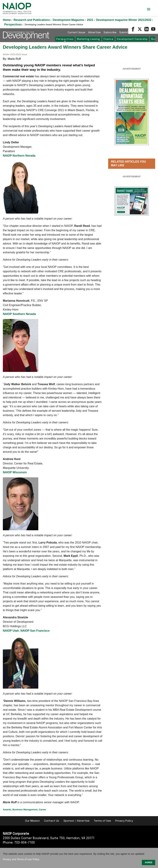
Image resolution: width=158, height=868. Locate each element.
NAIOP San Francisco (35, 631)
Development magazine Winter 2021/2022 (124, 20)
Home (7, 20)
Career (42, 810)
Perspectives (13, 25)
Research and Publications (32, 20)
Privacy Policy (124, 821)
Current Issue (76, 33)
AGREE (149, 863)
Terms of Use (102, 821)
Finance (109, 39)
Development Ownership (132, 39)
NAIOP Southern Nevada (19, 314)
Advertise (94, 33)
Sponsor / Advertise (77, 821)
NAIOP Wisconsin (15, 472)
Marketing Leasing (88, 39)
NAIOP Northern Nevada (19, 156)
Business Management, (25, 810)
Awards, (7, 810)
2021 (90, 20)
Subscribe (110, 33)
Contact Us (52, 821)
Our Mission (32, 821)
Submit (124, 33)
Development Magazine (69, 20)
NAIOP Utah (11, 631)
